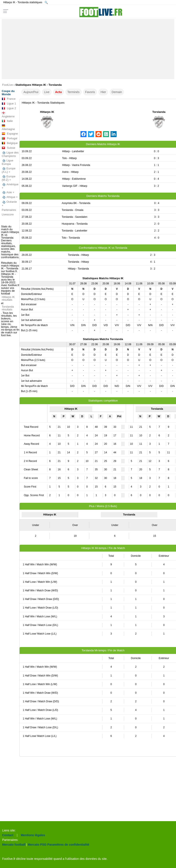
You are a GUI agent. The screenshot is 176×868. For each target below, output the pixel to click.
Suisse (8, 148)
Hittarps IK (47, 112)
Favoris (90, 92)
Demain (117, 92)
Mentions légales (33, 835)
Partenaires (9, 210)
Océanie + (9, 203)
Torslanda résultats (8, 308)
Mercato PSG (37, 845)
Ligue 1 (9, 104)
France (9, 99)
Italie (7, 121)
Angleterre (8, 115)
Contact (8, 835)
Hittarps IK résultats (8, 298)
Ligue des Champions (10, 154)
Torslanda (159, 112)
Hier (103, 92)
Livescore (8, 214)
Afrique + (10, 197)
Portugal (9, 138)
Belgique (10, 143)
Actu (58, 92)
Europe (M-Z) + (9, 178)
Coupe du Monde (8, 93)
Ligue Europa (8, 162)
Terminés (74, 92)
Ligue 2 (9, 108)
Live (47, 92)
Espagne (10, 134)
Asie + (8, 192)
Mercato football (14, 845)
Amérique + (10, 186)
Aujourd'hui (31, 92)
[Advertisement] (88, 49)
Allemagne (8, 127)
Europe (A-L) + (9, 170)
